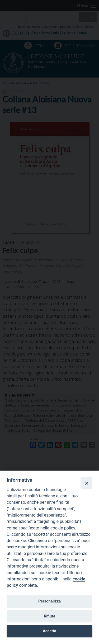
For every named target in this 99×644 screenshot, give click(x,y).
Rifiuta (49, 616)
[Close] (86, 483)
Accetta (49, 631)
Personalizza (49, 601)
